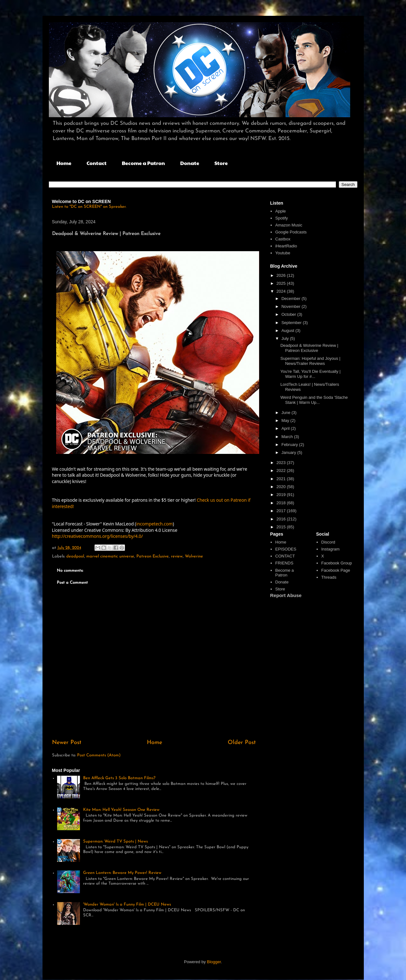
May (286, 420)
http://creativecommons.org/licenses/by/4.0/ (98, 536)
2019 (282, 495)
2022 (282, 471)
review (177, 556)
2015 (282, 527)
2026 (282, 275)
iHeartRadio (286, 246)
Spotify (282, 218)
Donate (190, 163)
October (289, 314)
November (291, 306)
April (286, 428)
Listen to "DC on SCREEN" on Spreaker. (89, 207)
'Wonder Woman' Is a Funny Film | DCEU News (127, 904)
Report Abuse (286, 595)
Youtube (283, 253)
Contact (97, 163)
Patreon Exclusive (153, 556)
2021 (282, 479)
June (286, 413)
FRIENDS (284, 563)
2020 (282, 487)
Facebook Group (337, 563)
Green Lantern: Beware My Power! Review (122, 873)
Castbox (283, 239)
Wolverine (194, 556)
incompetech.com (154, 524)
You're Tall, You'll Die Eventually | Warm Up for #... (311, 374)
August (288, 331)
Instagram (331, 549)
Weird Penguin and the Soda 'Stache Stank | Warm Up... (314, 400)
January (289, 452)
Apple (281, 211)
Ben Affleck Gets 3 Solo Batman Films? (119, 778)
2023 (282, 463)
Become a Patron (143, 163)
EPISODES (286, 549)
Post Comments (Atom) (99, 755)
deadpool (75, 556)
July (286, 338)
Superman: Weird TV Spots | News (115, 841)
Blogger (214, 962)
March (288, 437)
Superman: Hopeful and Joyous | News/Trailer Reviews (310, 361)
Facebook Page (336, 570)
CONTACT (285, 556)
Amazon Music (289, 225)
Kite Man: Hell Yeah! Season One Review (121, 810)
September (292, 323)
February (290, 445)
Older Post (242, 743)
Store (221, 163)
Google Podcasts (291, 232)
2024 (282, 291)
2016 (282, 519)
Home (64, 163)
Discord (328, 542)
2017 (282, 511)
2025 (282, 283)
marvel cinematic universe (110, 556)
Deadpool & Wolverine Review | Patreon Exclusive (309, 348)
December (291, 299)
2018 (282, 503)
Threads (329, 577)
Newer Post (67, 743)
